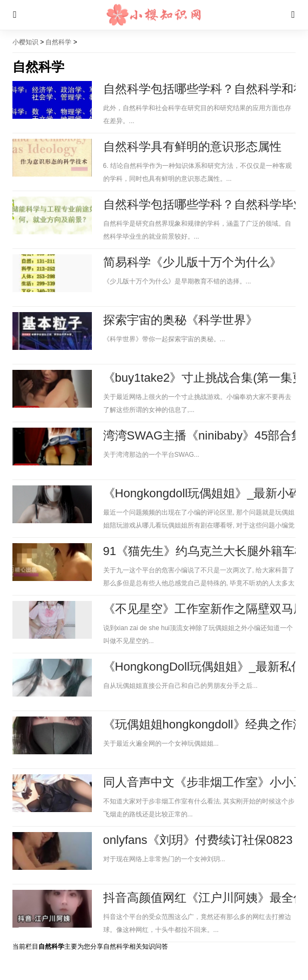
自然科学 (58, 42)
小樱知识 (25, 42)
